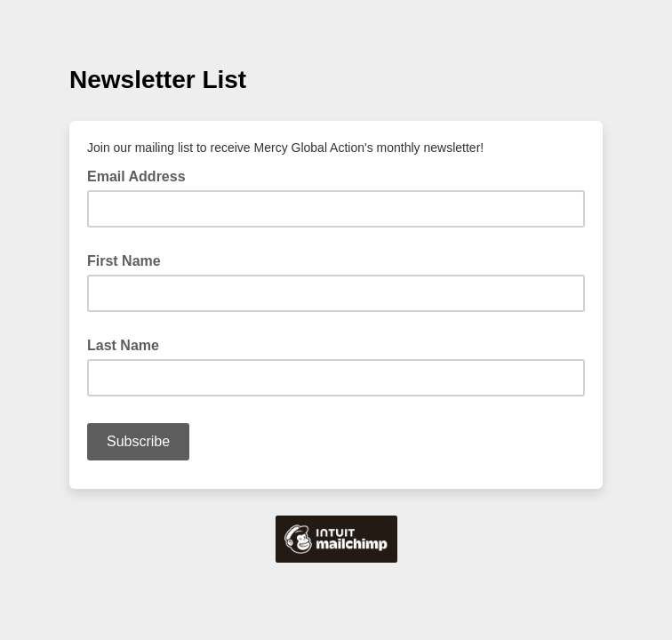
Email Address (142, 175)
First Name (124, 261)
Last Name (123, 345)
